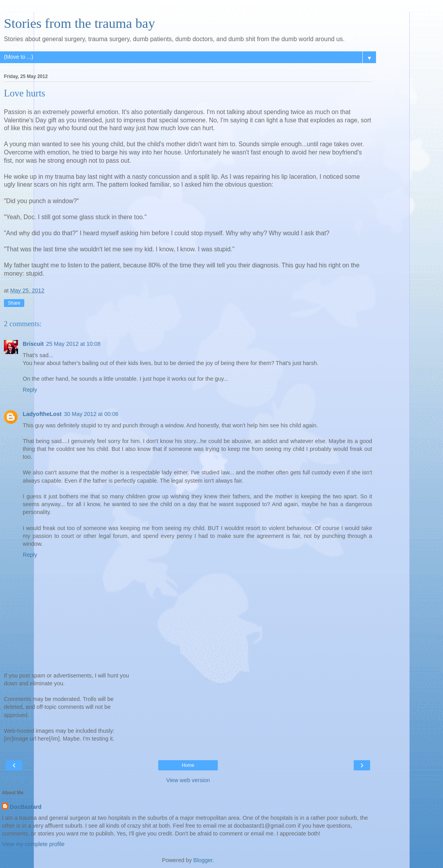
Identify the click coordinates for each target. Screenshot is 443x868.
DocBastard (26, 807)
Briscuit (33, 344)
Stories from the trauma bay (80, 23)
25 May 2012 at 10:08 (73, 344)
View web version (188, 780)
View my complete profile (33, 844)
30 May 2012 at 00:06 (91, 414)
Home (188, 765)
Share (14, 303)
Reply (30, 390)
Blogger (203, 860)
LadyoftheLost (42, 414)
